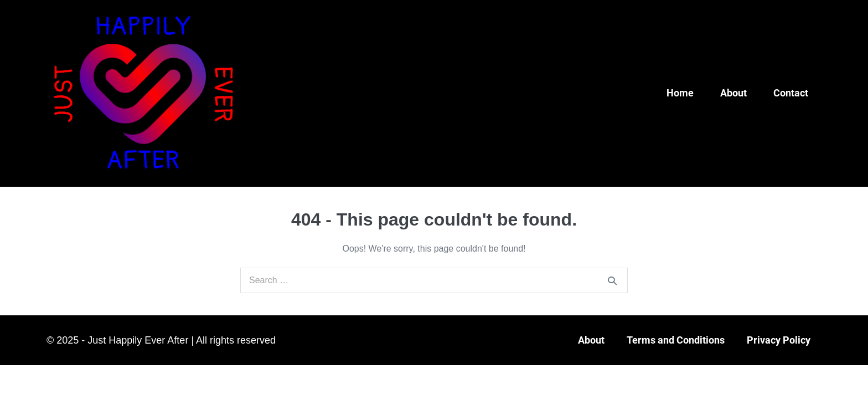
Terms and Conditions (676, 340)
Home (680, 93)
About (733, 93)
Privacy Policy (779, 340)
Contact (791, 93)
